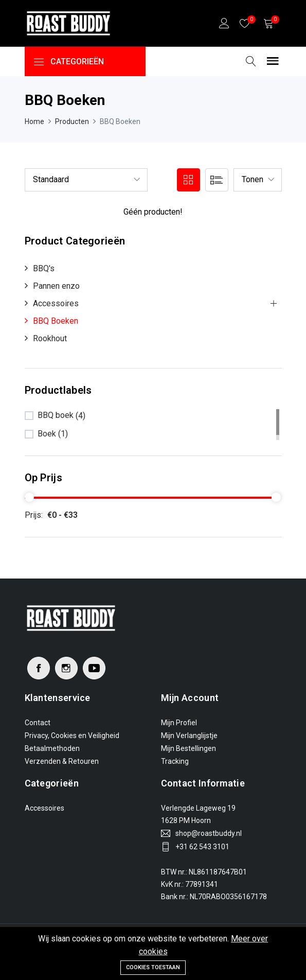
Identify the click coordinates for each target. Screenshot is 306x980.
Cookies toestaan (153, 967)
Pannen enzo (56, 286)
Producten (72, 121)
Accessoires (56, 303)
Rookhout (50, 338)
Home (34, 121)
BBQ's (44, 268)
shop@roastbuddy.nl (209, 833)
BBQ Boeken (56, 321)
